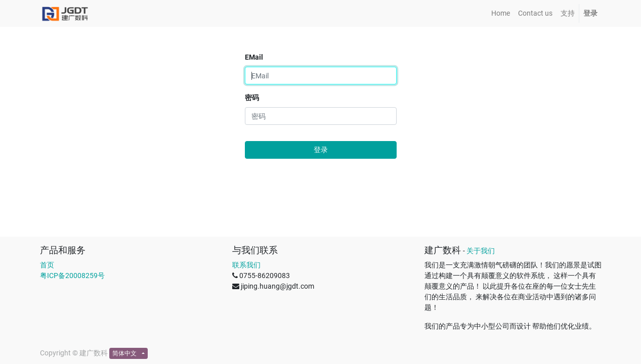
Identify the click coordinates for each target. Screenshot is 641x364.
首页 (47, 265)
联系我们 (246, 265)
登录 (321, 150)
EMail (254, 57)
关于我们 (481, 251)
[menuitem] (501, 13)
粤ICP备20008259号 (72, 276)
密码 (252, 98)
